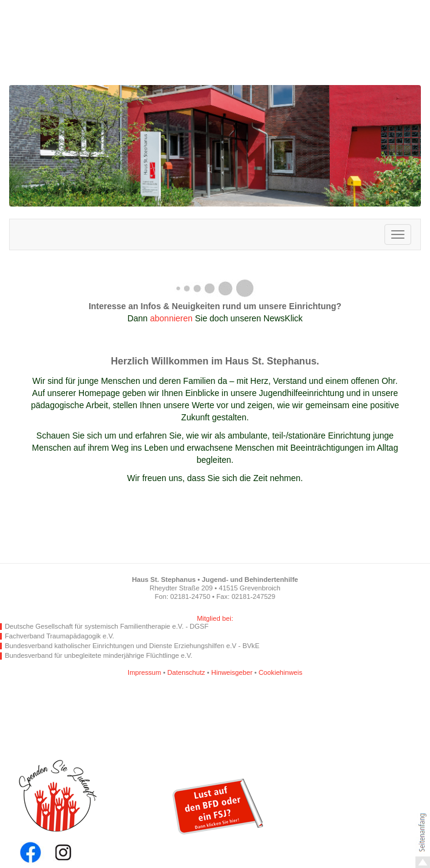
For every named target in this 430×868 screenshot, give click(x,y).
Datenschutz (186, 672)
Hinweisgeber (232, 672)
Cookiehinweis (281, 672)
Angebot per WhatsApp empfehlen (193, 714)
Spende (73, 807)
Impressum (144, 672)
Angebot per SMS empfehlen (247, 714)
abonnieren (171, 318)
